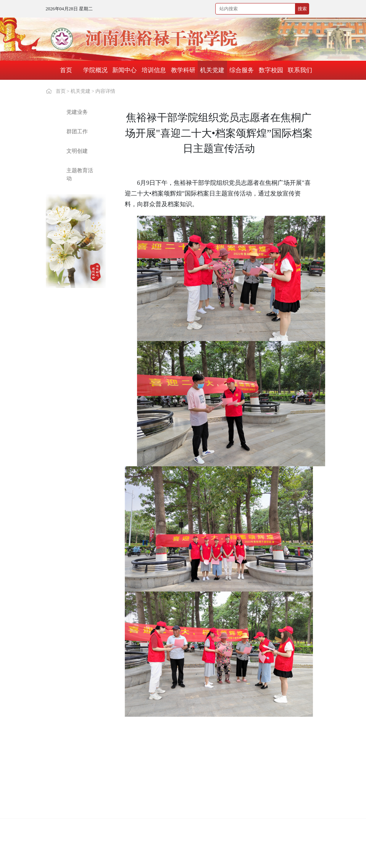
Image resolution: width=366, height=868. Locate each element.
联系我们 (300, 70)
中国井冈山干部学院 (132, 761)
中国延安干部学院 (183, 761)
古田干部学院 (177, 801)
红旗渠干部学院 (286, 761)
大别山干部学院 (74, 781)
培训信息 (154, 70)
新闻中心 (124, 70)
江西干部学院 (284, 781)
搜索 (302, 9)
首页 (66, 70)
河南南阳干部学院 (236, 781)
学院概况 (95, 70)
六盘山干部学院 (286, 801)
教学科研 (183, 70)
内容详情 (105, 91)
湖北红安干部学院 (77, 801)
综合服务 (242, 70)
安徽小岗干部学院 (130, 812)
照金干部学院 (71, 812)
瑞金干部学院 (231, 801)
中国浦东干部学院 (236, 761)
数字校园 (271, 70)
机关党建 (212, 70)
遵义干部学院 (124, 801)
